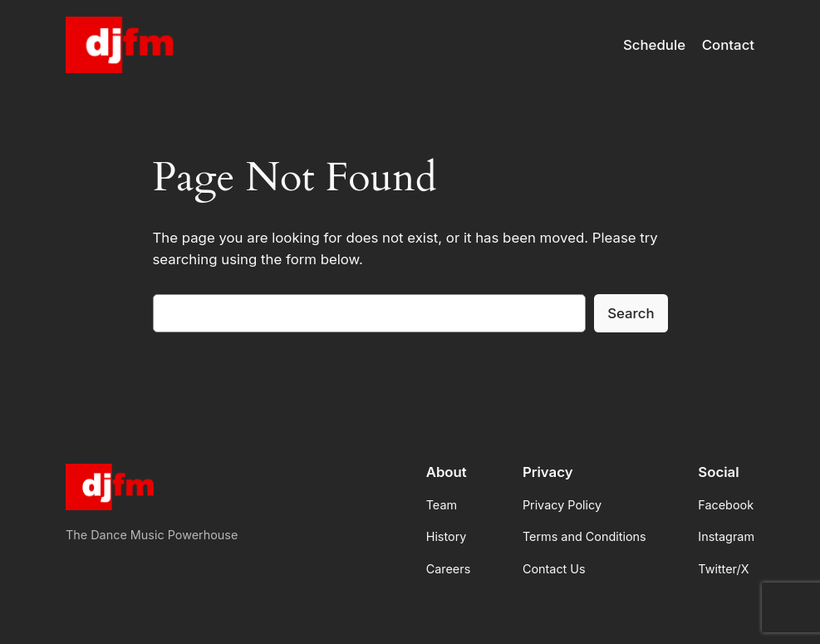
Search (631, 313)
